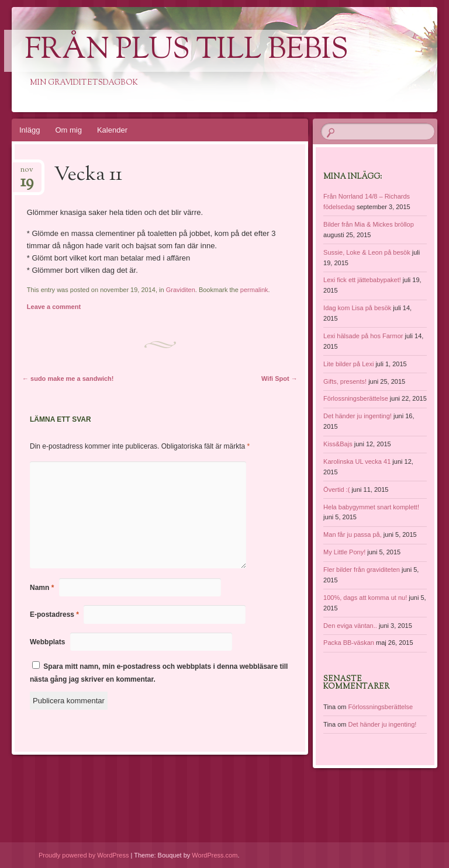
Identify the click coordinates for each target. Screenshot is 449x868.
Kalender (112, 130)
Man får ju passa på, (353, 534)
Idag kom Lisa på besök (357, 308)
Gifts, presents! (345, 381)
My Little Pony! (344, 552)
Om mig (68, 130)
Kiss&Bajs (338, 444)
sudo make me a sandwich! (68, 379)
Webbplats (47, 642)
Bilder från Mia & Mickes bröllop (369, 224)
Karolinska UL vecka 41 (357, 461)
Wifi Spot (279, 379)
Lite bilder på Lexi (348, 364)
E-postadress (54, 614)
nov (27, 173)
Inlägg (30, 130)
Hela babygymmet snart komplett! (371, 507)
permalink (254, 290)
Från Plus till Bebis (186, 51)
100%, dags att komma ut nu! (365, 598)
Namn (42, 588)
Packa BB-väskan (349, 643)
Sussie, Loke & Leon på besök (367, 252)
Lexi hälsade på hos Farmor (363, 336)
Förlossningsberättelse (356, 398)
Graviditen (181, 290)
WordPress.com (215, 855)
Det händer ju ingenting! (358, 416)
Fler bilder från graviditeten (362, 570)
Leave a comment (54, 307)
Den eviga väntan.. (350, 626)
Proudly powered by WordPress (84, 855)
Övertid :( (336, 489)
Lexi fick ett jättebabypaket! (362, 280)
